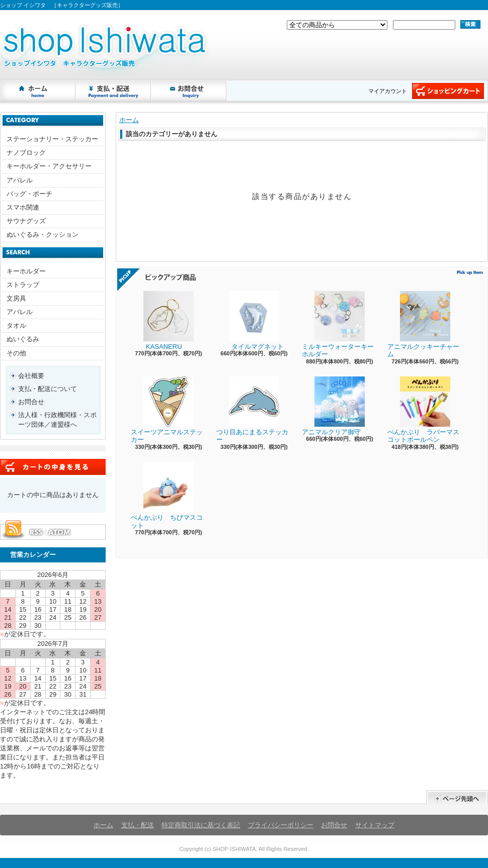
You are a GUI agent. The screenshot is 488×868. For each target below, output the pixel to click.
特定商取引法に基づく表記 (201, 825)
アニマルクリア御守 (333, 406)
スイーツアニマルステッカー (167, 410)
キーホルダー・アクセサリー (49, 166)
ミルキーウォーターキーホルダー (338, 325)
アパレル (20, 180)
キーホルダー (26, 271)
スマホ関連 (23, 207)
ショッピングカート (448, 91)
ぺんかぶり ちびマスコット (167, 496)
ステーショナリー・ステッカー (52, 139)
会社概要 (31, 376)
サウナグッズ (26, 221)
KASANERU (162, 321)
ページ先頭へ (457, 797)
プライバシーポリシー (281, 825)
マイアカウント (388, 91)
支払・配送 (138, 825)
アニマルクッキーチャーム (423, 325)
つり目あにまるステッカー (252, 410)
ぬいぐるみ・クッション (43, 234)
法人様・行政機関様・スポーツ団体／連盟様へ (57, 419)
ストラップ (23, 285)
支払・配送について (114, 91)
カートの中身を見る (53, 467)
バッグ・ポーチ (29, 194)
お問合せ (189, 91)
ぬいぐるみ (23, 339)
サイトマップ (375, 825)
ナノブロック (26, 153)
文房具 (16, 298)
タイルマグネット (250, 321)
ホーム (38, 91)
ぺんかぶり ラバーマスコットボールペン (423, 410)
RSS (36, 532)
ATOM (60, 532)
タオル (16, 325)
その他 (16, 353)
